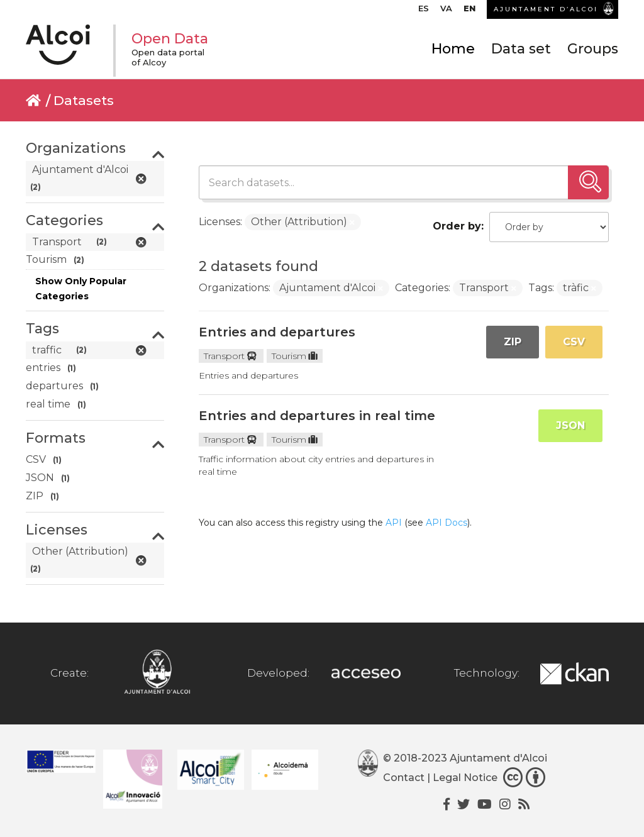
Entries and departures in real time (317, 416)
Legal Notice (465, 778)
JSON (570, 425)
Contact (404, 778)
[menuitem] (424, 11)
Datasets (84, 100)
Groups (593, 49)
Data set (521, 49)
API (394, 523)
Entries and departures (277, 332)
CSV (574, 342)
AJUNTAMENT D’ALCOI (546, 9)
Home (453, 49)
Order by (457, 226)
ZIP (513, 342)
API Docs (447, 523)
